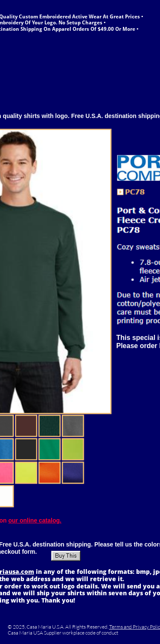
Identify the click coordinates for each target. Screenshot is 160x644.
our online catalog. (35, 520)
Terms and (121, 627)
